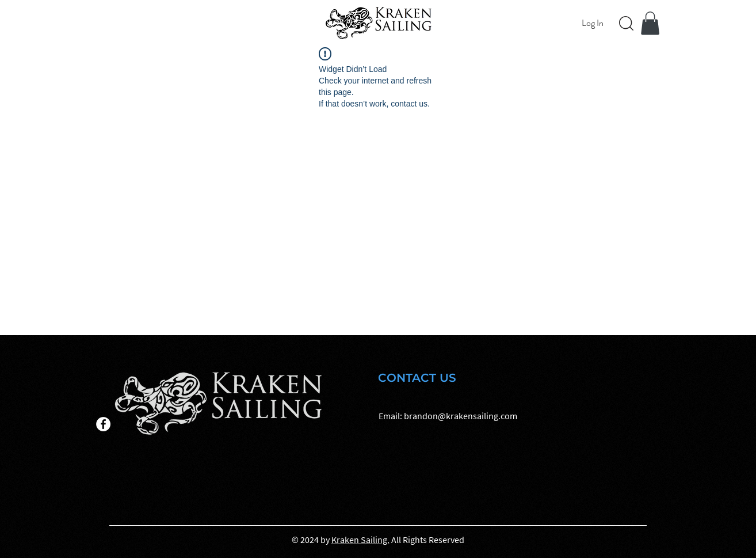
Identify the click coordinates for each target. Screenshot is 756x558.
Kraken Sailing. (360, 540)
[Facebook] (103, 424)
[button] (650, 23)
